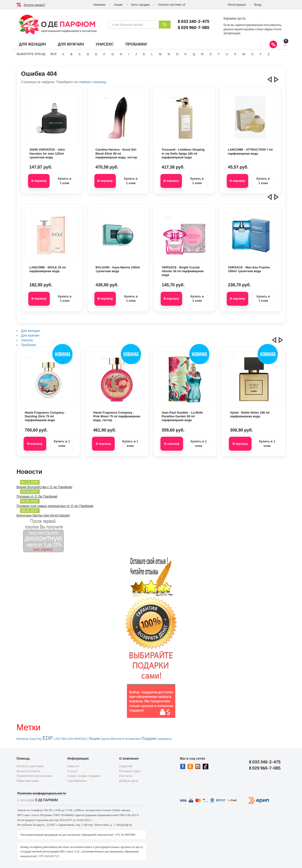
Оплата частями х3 (172, 5)
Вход (258, 5)
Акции (118, 5)
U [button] (227, 54)
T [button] (219, 54)
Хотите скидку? (34, 5)
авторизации (232, 33)
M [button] (160, 54)
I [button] (129, 54)
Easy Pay (36, 739)
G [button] (113, 54)
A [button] (63, 54)
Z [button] (269, 54)
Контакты (126, 776)
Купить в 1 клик (65, 181)
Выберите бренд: (31, 54)
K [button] (144, 54)
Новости (73, 766)
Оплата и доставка (30, 766)
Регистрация (237, 5)
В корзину (39, 181)
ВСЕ (54, 54)
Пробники (136, 44)
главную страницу (92, 82)
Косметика (133, 739)
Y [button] (261, 54)
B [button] (71, 54)
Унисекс (105, 44)
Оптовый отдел (130, 771)
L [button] (152, 54)
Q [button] (194, 54)
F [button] (104, 54)
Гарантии (126, 766)
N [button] (169, 54)
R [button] (202, 54)
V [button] (235, 54)
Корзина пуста (235, 18)
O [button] (177, 54)
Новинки (99, 5)
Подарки (149, 739)
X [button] (252, 54)
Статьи (72, 771)
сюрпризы (164, 739)
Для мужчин (71, 44)
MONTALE (81, 739)
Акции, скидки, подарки (84, 776)
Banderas (23, 739)
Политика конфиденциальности (42, 793)
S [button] (211, 54)
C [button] (80, 54)
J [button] (136, 54)
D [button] (88, 54)
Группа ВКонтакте (112, 739)
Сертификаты (77, 781)
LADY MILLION (63, 739)
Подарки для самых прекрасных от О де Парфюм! (55, 506)
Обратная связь (28, 781)
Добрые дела (129, 781)
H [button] (121, 54)
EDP (48, 738)
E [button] (96, 54)
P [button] (186, 54)
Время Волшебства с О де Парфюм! (44, 487)
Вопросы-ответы (28, 771)
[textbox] (134, 25)
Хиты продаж (140, 5)
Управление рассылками (34, 776)
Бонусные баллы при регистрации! (43, 515)
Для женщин (32, 44)
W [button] (244, 54)
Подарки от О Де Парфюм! (37, 496)
